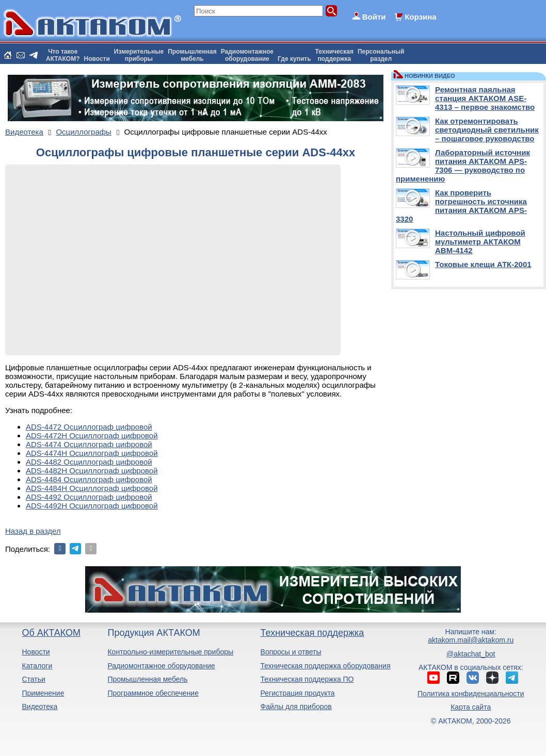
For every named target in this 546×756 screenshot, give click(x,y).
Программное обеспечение (153, 693)
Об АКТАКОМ (51, 633)
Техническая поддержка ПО (307, 679)
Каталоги (37, 666)
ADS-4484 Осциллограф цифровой (89, 479)
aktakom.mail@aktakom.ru (471, 640)
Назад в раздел (33, 531)
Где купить (294, 59)
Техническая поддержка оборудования (326, 666)
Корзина (420, 17)
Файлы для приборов (296, 706)
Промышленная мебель (147, 679)
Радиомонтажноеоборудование (247, 55)
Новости (97, 59)
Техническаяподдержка (334, 55)
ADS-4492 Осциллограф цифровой (89, 497)
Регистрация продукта (298, 693)
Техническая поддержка (312, 633)
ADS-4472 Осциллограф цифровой (89, 427)
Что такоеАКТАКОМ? (63, 55)
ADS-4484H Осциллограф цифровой (92, 488)
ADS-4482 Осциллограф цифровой (89, 462)
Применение (43, 693)
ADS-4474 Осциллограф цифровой (89, 444)
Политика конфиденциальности (471, 694)
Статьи (33, 679)
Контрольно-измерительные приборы (170, 652)
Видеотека (39, 706)
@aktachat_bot (471, 654)
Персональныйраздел (381, 55)
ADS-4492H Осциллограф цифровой (92, 506)
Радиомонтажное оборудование (161, 666)
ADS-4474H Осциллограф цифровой (92, 453)
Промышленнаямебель (192, 55)
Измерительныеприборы (139, 55)
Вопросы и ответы (291, 652)
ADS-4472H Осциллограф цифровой (92, 435)
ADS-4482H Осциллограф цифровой (92, 471)
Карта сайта (471, 707)
